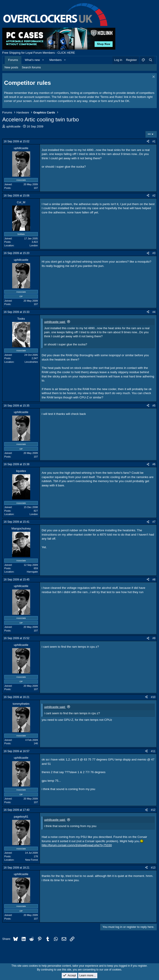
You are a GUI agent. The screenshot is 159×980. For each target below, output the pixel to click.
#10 (153, 697)
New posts (11, 67)
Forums (13, 60)
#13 (153, 868)
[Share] (148, 142)
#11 (153, 751)
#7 (154, 522)
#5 (154, 406)
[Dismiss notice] (153, 77)
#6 (154, 464)
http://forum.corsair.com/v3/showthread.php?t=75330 (77, 845)
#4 (154, 312)
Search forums (31, 67)
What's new (32, 60)
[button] (43, 60)
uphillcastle (13, 126)
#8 (154, 580)
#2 (154, 196)
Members (55, 60)
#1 (154, 141)
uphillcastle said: (55, 322)
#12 (153, 810)
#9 (154, 638)
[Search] (150, 60)
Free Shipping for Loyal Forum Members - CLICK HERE (39, 53)
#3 (154, 253)
